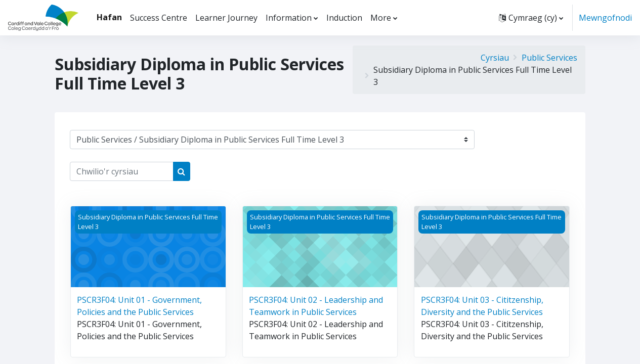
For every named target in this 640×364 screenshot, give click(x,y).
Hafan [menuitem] (109, 17)
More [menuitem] (381, 18)
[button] (531, 18)
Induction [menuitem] (344, 18)
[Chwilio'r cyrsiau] (122, 171)
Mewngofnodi (605, 18)
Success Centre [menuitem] (159, 18)
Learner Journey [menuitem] (226, 18)
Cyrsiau (495, 58)
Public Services (549, 58)
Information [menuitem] (289, 18)
